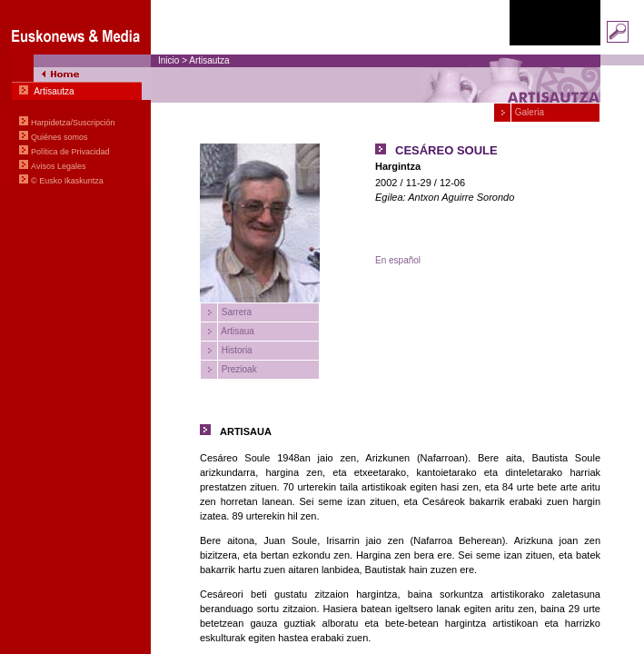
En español (398, 260)
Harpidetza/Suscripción (73, 123)
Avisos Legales (58, 166)
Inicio (168, 60)
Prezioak (238, 369)
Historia (236, 350)
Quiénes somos (59, 137)
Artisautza (209, 60)
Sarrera (235, 312)
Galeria (528, 112)
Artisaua (237, 331)
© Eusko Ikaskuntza (67, 181)
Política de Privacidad (70, 152)
